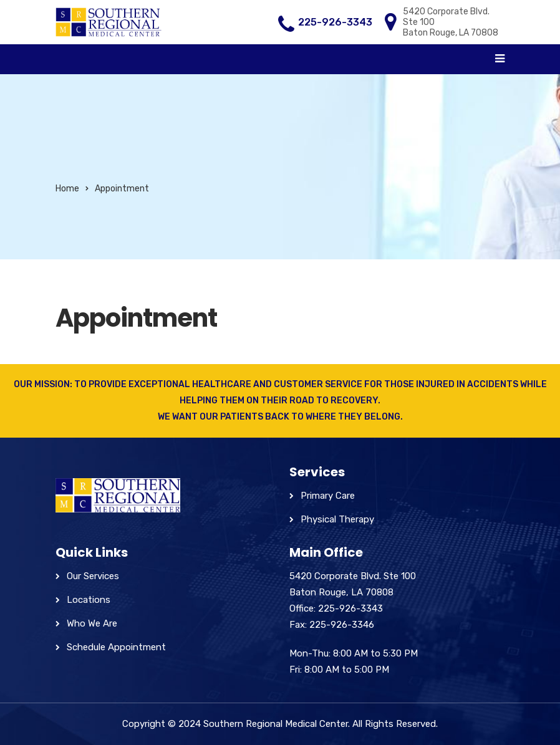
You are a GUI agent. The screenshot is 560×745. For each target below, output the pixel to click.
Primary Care (328, 496)
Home (67, 189)
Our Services (93, 576)
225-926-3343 (335, 22)
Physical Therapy (337, 519)
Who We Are (92, 623)
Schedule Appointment (116, 647)
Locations (89, 600)
